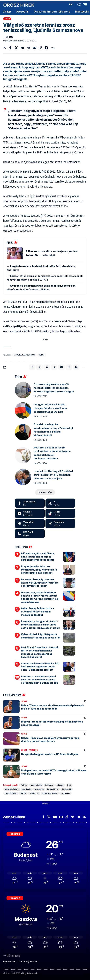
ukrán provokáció (50, 793)
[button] (65, 4)
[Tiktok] (60, 513)
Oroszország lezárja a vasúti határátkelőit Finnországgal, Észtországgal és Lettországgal (54, 388)
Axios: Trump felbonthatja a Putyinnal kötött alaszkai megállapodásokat (37, 612)
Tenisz (42, 355)
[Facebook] (30, 503)
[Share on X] (16, 48)
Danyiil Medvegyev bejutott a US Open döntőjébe (50, 754)
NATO (23, 793)
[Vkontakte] (30, 524)
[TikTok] (67, 817)
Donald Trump (11, 793)
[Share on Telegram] (28, 48)
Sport (7, 19)
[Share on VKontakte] (22, 48)
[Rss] (84, 817)
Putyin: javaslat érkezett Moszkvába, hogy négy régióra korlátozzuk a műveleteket (39, 570)
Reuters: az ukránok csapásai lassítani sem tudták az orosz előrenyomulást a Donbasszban (39, 680)
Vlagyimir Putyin (12, 789)
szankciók (39, 789)
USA (69, 785)
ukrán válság (36, 785)
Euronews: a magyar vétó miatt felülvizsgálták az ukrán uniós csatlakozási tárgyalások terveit (40, 625)
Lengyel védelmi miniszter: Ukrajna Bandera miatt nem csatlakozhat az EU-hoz (50, 408)
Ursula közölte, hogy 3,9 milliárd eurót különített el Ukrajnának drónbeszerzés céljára (53, 475)
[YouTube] (55, 817)
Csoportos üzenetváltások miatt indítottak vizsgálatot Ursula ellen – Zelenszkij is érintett (40, 667)
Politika (24, 785)
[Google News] (61, 817)
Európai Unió (53, 789)
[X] (60, 503)
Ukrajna (60, 785)
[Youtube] (30, 513)
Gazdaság (27, 789)
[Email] (34, 48)
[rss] (30, 534)
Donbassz (34, 793)
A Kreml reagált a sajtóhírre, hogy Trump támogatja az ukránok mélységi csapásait (38, 557)
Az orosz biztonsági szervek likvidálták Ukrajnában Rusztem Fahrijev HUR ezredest (40, 583)
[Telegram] (60, 524)
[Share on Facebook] (10, 48)
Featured (33, 750)
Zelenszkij (67, 789)
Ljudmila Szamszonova (24, 355)
